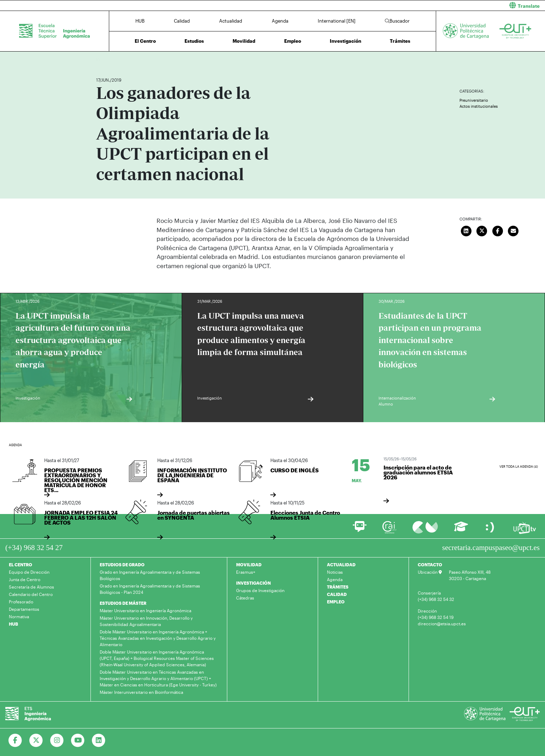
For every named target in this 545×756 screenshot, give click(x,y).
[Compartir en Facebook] (498, 230)
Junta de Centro (25, 579)
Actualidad (231, 21)
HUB (140, 21)
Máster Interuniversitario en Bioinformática (141, 692)
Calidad (182, 21)
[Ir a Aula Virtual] (461, 530)
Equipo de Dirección (29, 572)
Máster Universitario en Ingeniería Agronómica (145, 610)
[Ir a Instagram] (57, 740)
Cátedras (245, 598)
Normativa (19, 616)
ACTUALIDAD (341, 565)
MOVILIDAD (249, 565)
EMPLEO (336, 602)
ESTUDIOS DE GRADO (122, 565)
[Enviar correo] (513, 230)
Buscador (397, 21)
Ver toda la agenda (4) (519, 466)
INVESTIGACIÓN (253, 583)
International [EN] (337, 21)
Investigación (345, 41)
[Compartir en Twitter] (482, 230)
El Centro (145, 41)
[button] (411, 5)
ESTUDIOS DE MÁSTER (123, 603)
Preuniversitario (474, 100)
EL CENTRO (20, 565)
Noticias (335, 572)
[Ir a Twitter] (36, 740)
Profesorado (21, 602)
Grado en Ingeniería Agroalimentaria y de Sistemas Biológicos (150, 575)
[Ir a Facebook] (15, 740)
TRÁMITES (338, 587)
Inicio (102, 59)
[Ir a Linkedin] (99, 740)
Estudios (194, 41)
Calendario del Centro (31, 594)
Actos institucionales (479, 106)
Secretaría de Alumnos (31, 587)
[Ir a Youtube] (78, 740)
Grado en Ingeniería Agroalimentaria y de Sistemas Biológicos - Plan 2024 (150, 589)
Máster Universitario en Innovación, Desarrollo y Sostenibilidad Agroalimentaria (146, 621)
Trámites (400, 41)
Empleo (293, 41)
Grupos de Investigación (260, 590)
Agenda (280, 21)
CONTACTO (430, 565)
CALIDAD (337, 594)
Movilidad (244, 41)
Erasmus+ (246, 572)
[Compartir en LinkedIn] (466, 230)
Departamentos (24, 609)
